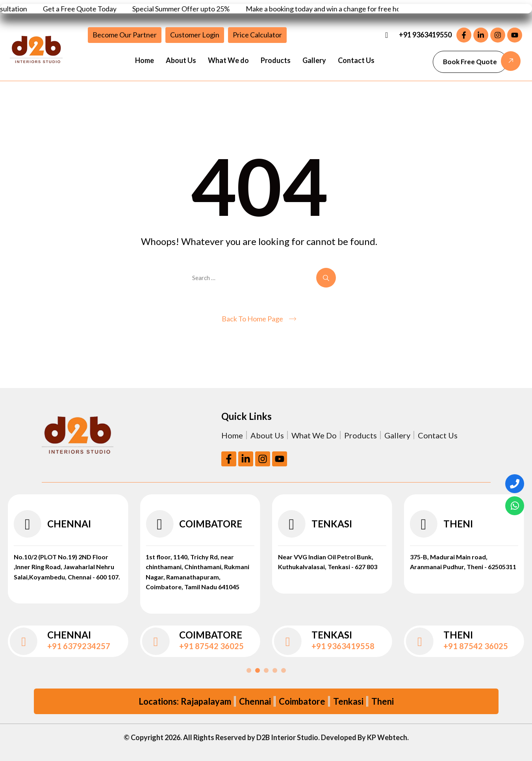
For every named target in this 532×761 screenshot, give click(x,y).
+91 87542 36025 (211, 646)
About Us (181, 60)
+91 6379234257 (79, 646)
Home (145, 60)
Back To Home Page (252, 319)
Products (276, 60)
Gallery (314, 60)
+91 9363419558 (343, 646)
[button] (470, 62)
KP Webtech (387, 737)
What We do (228, 60)
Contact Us (356, 60)
